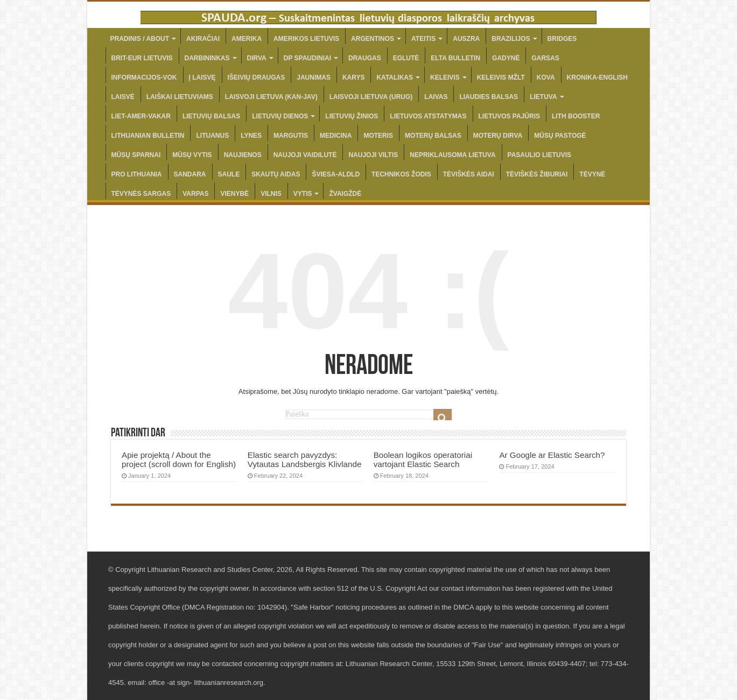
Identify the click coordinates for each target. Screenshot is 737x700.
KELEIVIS (445, 77)
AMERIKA (247, 39)
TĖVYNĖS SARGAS (141, 194)
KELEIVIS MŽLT (501, 77)
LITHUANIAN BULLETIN (148, 136)
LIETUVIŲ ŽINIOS (352, 116)
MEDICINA (336, 136)
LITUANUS (212, 136)
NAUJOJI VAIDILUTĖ (305, 155)
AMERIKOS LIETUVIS (306, 39)
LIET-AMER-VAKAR (141, 116)
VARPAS (195, 194)
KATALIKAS (395, 77)
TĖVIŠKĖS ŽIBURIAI (537, 174)
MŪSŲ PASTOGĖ (560, 136)
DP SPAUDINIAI (307, 58)
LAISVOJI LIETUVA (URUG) (371, 97)
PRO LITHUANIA (137, 174)
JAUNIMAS (314, 77)
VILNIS (271, 194)
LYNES (251, 136)
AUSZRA (466, 39)
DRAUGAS (365, 58)
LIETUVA (543, 97)
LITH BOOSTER (576, 116)
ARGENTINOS (373, 39)
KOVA (546, 77)
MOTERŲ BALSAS (433, 136)
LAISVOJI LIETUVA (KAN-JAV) (271, 97)
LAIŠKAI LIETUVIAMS (180, 97)
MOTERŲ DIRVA (498, 136)
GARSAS (545, 58)
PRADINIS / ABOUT (140, 39)
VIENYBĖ (234, 194)
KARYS (354, 77)
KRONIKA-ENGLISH (597, 77)
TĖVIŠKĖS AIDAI (469, 174)
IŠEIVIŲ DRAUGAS (257, 77)
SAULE (229, 174)
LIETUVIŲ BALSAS (211, 116)
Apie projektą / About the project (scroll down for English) (179, 459)
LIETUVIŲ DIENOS (280, 116)
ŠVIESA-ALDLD (336, 174)
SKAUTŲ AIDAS (276, 174)
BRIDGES (562, 39)
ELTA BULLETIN (455, 58)
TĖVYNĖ (592, 174)
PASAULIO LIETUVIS (539, 155)
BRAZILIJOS (511, 39)
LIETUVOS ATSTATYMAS (428, 116)
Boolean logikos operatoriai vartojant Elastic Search (423, 459)
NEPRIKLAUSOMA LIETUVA (452, 155)
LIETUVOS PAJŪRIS (509, 116)
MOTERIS (378, 136)
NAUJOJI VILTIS (373, 155)
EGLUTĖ (406, 58)
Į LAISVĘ (202, 77)
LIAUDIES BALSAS (489, 97)
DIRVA (257, 58)
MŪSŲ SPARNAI (136, 155)
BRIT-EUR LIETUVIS (142, 58)
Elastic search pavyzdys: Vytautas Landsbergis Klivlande (305, 459)
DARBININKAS (207, 58)
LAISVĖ (123, 97)
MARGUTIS (291, 136)
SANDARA (190, 174)
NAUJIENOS (243, 155)
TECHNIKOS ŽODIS (401, 174)
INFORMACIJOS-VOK (144, 77)
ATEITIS (423, 39)
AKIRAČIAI (203, 39)
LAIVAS (436, 97)
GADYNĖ (506, 58)
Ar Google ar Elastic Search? (552, 455)
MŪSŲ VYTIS (192, 155)
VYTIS (303, 194)
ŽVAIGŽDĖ (345, 194)
